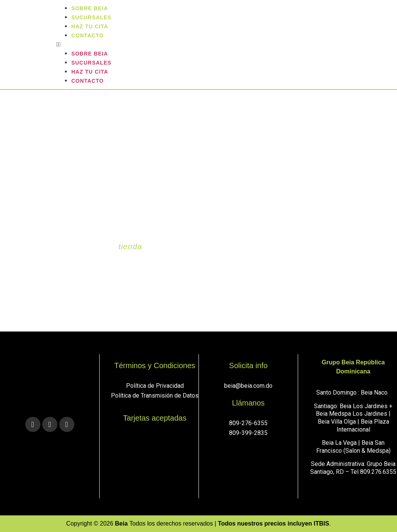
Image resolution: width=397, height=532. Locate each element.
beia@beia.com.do (248, 386)
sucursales (91, 63)
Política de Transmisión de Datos (155, 396)
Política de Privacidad (155, 386)
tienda (130, 246)
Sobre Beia (90, 54)
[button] (225, 45)
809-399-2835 (248, 433)
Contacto (88, 35)
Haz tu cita (90, 72)
